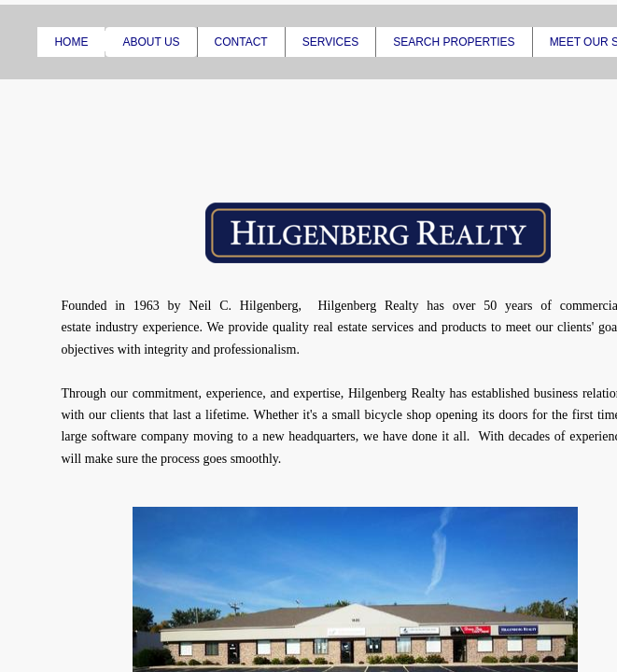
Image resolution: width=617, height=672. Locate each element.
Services (330, 42)
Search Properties (454, 42)
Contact (241, 42)
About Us (151, 42)
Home (71, 42)
